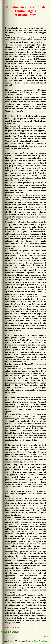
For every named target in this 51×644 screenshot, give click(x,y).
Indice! (47, 636)
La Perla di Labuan (39, 641)
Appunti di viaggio (10, 632)
